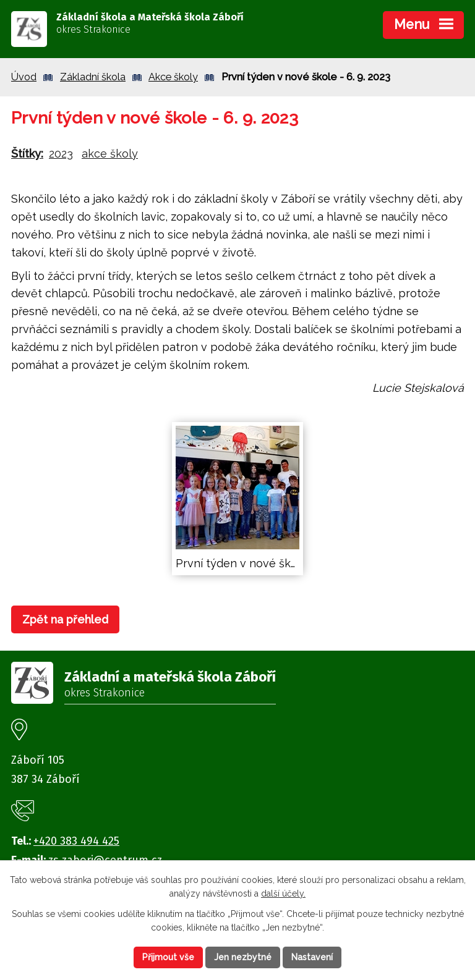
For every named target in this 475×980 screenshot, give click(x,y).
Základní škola (93, 77)
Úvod (24, 77)
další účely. (283, 894)
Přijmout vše (168, 957)
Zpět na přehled (65, 619)
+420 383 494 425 (76, 841)
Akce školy (173, 77)
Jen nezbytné (243, 957)
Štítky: (27, 154)
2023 (61, 154)
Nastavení (312, 957)
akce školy (110, 154)
